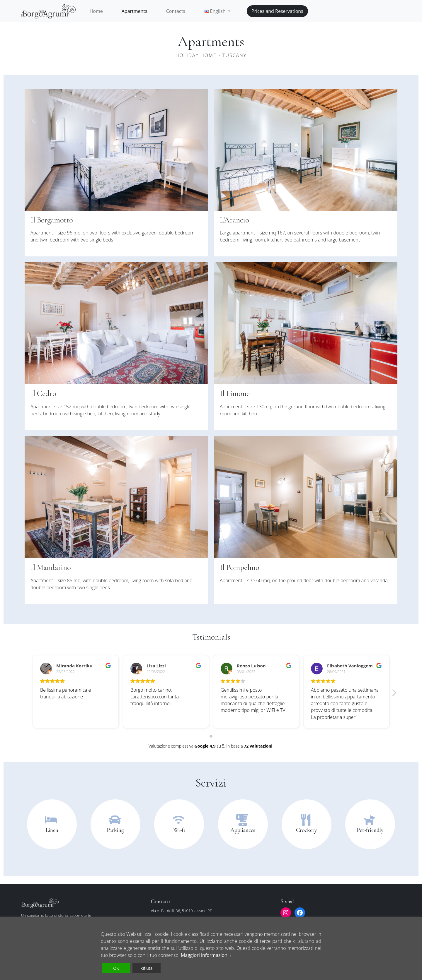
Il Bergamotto (53, 220)
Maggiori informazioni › (206, 955)
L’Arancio (235, 220)
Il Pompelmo (240, 567)
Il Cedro (44, 393)
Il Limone (235, 393)
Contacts (176, 11)
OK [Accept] (116, 968)
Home (96, 11)
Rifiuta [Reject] (147, 968)
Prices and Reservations (277, 11)
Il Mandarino (52, 567)
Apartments (135, 11)
